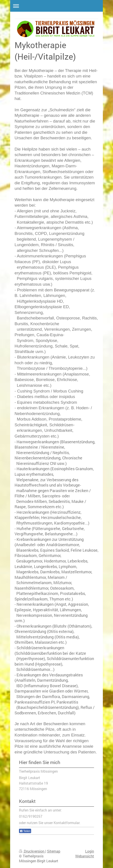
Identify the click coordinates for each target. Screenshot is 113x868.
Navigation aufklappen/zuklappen (56, 6)
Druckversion (32, 851)
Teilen (25, 831)
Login (90, 851)
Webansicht (85, 856)
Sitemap (54, 851)
